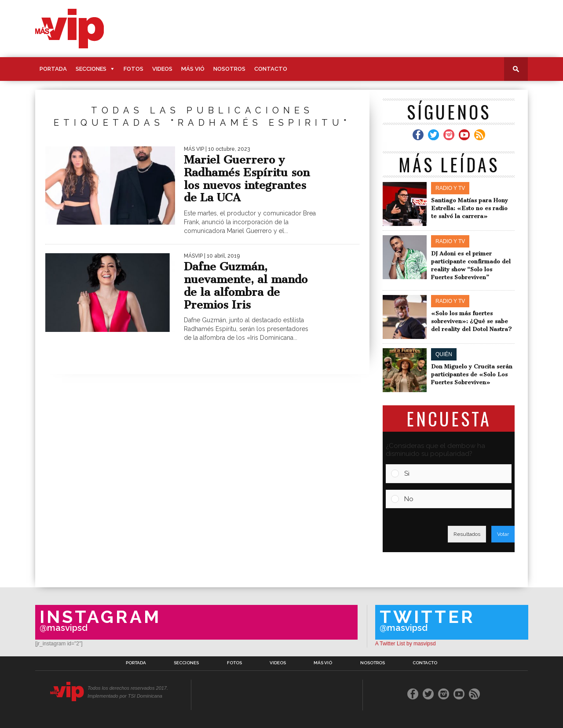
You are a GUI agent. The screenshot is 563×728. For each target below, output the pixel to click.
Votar (503, 534)
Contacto (271, 69)
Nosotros (229, 69)
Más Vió (193, 69)
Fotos (133, 69)
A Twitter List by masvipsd (406, 644)
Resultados (467, 534)
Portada (53, 69)
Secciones (91, 69)
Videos (162, 69)
